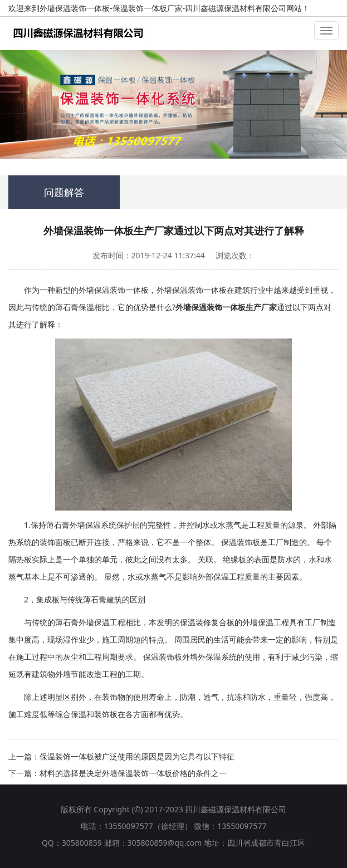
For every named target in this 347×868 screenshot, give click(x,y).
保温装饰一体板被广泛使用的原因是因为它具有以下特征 (137, 756)
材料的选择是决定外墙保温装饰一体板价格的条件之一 (133, 773)
